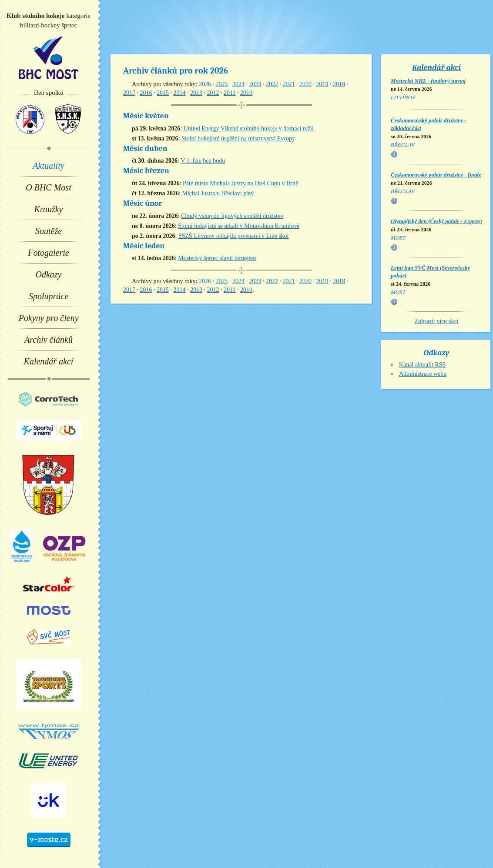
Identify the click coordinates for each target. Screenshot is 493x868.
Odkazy (49, 274)
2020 (305, 84)
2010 (246, 93)
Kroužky (49, 209)
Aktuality (48, 166)
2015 (163, 93)
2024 (238, 84)
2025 (221, 84)
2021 (288, 84)
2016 (146, 93)
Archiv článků (49, 340)
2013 (196, 93)
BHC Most (49, 58)
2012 (213, 93)
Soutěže (49, 231)
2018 (339, 84)
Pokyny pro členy (48, 318)
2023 (255, 84)
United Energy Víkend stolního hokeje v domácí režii (249, 129)
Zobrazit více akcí (436, 321)
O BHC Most (48, 187)
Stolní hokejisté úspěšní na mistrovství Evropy (238, 139)
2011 (230, 93)
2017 (129, 93)
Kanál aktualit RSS (422, 365)
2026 (205, 84)
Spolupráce (49, 296)
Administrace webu (423, 374)
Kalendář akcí (49, 361)
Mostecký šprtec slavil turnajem (217, 258)
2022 (272, 84)
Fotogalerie (48, 253)
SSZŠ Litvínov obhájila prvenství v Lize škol (234, 236)
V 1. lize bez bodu (203, 161)
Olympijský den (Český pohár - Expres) (436, 221)
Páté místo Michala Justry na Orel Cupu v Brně (240, 183)
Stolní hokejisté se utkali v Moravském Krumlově (239, 226)
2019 (322, 84)
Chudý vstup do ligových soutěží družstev (232, 216)
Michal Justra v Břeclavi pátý (218, 193)
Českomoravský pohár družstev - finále (436, 175)
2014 (180, 93)
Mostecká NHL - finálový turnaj (428, 81)
